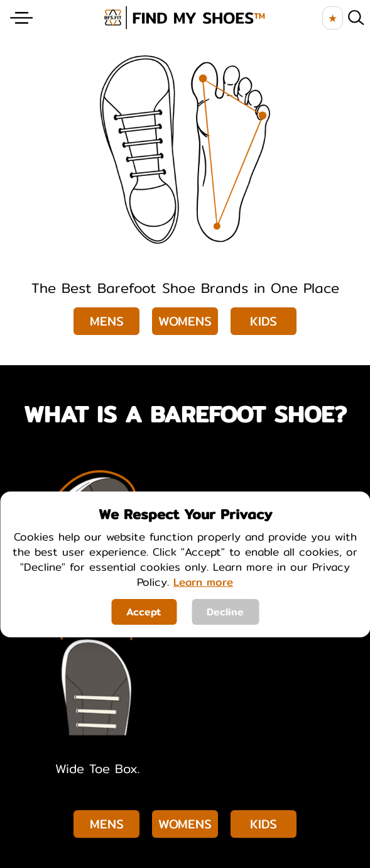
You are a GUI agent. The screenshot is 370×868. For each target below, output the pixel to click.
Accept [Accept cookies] (144, 612)
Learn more (203, 582)
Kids (264, 321)
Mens (107, 321)
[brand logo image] (185, 18)
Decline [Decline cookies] (225, 612)
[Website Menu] (22, 18)
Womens (185, 321)
